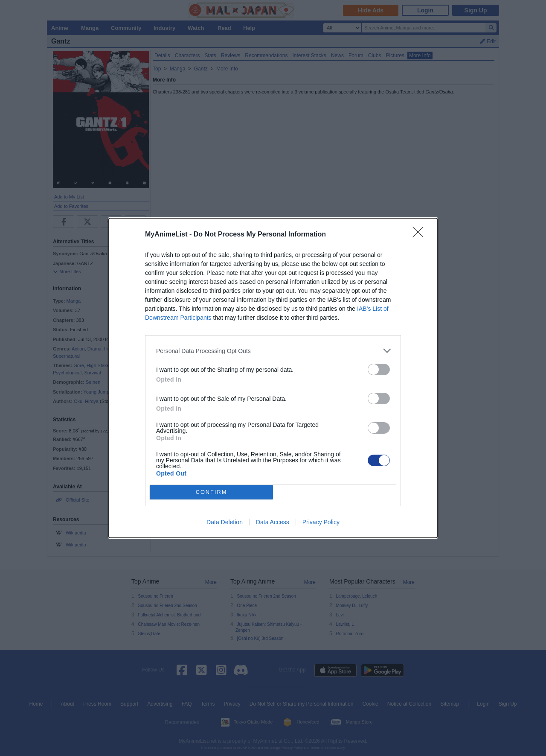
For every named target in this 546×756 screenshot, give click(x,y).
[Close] (421, 235)
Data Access (273, 522)
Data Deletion (225, 522)
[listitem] (273, 351)
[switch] (379, 369)
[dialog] (273, 378)
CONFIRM (211, 492)
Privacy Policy (321, 522)
